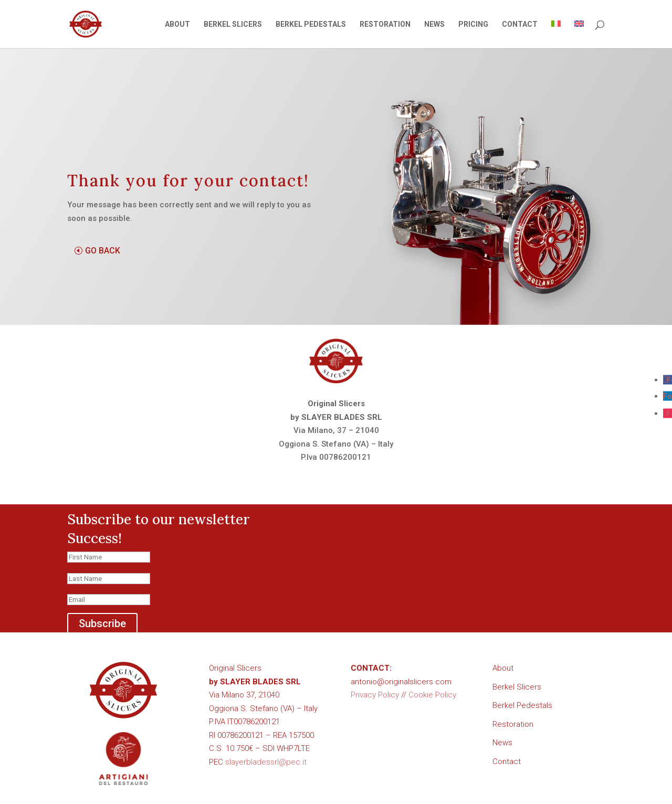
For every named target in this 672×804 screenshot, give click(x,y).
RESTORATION (385, 24)
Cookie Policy (432, 695)
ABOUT (177, 24)
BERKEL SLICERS (233, 24)
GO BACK (103, 251)
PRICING (473, 24)
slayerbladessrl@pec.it (266, 762)
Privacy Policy (375, 695)
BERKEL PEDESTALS (311, 24)
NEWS (434, 24)
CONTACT (520, 24)
